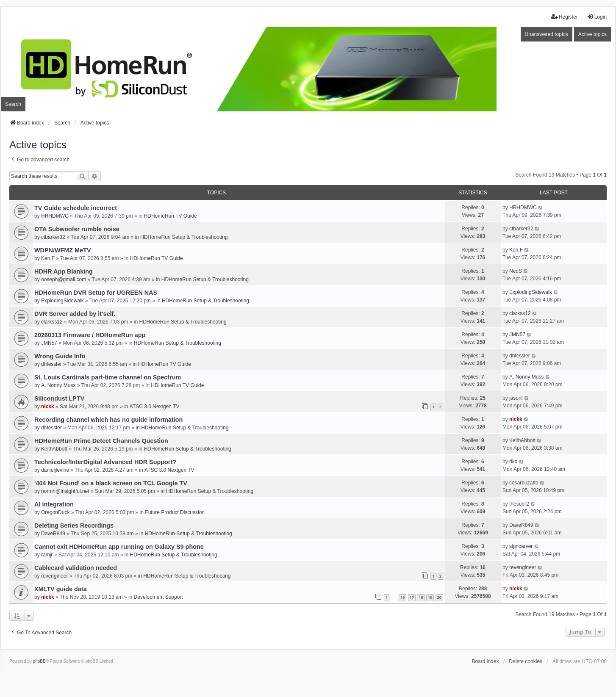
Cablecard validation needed (76, 568)
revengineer (54, 576)
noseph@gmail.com (64, 279)
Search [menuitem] (13, 104)
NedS (516, 271)
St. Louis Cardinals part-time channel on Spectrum (108, 377)
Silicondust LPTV (59, 398)
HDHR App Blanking (64, 271)
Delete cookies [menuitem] (526, 661)
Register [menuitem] (565, 17)
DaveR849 (53, 534)
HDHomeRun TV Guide (171, 216)
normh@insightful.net (65, 491)
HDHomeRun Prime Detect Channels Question (101, 441)
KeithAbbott (54, 449)
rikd (513, 462)
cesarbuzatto (524, 483)
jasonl (516, 398)
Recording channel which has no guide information (108, 420)
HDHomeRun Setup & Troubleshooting (184, 237)
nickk (48, 407)
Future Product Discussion (175, 512)
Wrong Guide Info (60, 356)
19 (430, 597)
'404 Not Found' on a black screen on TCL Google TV (111, 483)
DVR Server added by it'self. (75, 314)
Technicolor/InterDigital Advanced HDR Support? (105, 462)
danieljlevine (55, 470)
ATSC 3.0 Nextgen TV (155, 407)
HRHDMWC (55, 216)
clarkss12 (52, 322)
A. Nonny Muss (58, 385)
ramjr (47, 555)
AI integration (54, 504)
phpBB (39, 661)
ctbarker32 (53, 237)
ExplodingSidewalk (62, 301)
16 (402, 597)
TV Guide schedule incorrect (76, 208)
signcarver (521, 546)
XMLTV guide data (61, 589)
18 (421, 597)
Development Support (158, 597)
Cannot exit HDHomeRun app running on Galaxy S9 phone (119, 547)
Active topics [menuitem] (592, 34)
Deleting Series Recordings (74, 526)
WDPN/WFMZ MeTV (63, 250)
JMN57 (49, 343)
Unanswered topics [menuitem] (547, 34)
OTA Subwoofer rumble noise (77, 229)
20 (439, 597)
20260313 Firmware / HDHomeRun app (90, 335)
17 (412, 597)
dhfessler (51, 364)
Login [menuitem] (597, 17)
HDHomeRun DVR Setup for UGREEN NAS (96, 293)
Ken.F (48, 258)
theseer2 (519, 504)
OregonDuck (55, 512)
